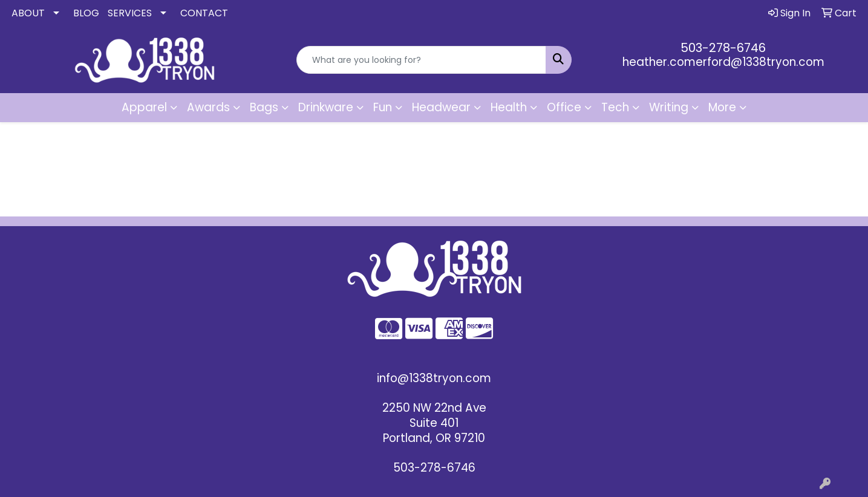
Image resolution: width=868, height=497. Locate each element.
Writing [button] (669, 107)
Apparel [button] (144, 107)
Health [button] (509, 107)
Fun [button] (383, 107)
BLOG (86, 13)
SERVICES (130, 13)
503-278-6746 (723, 48)
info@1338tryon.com (434, 378)
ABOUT (28, 13)
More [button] (722, 107)
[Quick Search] (421, 60)
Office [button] (564, 107)
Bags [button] (264, 107)
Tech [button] (615, 107)
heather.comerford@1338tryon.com (723, 62)
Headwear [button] (441, 107)
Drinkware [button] (326, 107)
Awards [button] (208, 107)
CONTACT (204, 13)
